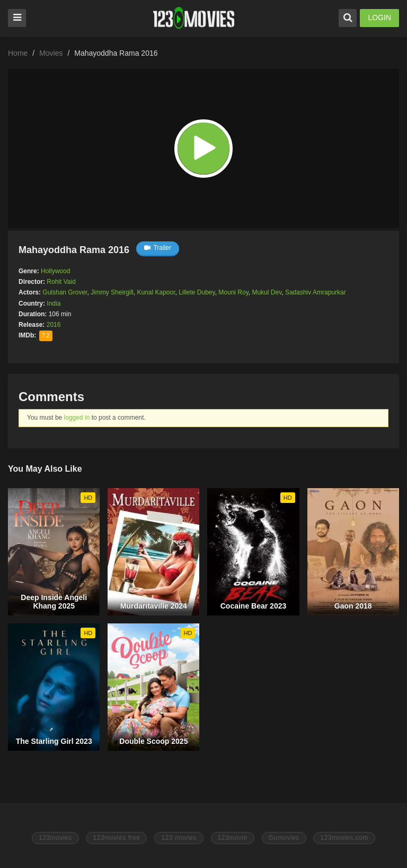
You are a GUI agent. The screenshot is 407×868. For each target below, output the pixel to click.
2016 (54, 325)
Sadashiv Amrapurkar (316, 292)
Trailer (158, 248)
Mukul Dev (267, 292)
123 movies (179, 838)
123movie (233, 838)
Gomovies (284, 838)
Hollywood (55, 271)
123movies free (116, 838)
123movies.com (344, 838)
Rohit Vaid (61, 282)
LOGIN (379, 18)
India (54, 303)
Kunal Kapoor (156, 292)
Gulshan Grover (65, 292)
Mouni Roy (233, 292)
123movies (55, 838)
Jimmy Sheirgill (112, 292)
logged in (77, 418)
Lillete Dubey (197, 292)
